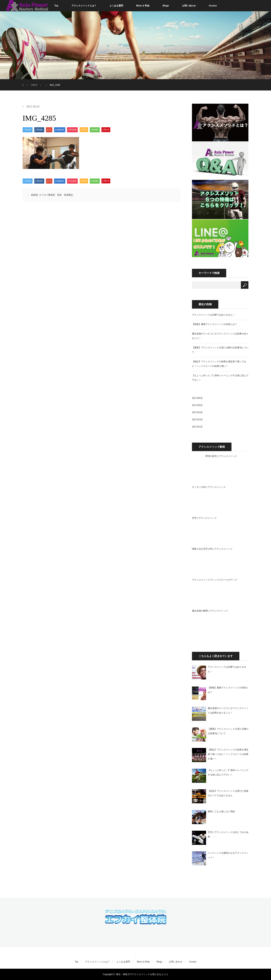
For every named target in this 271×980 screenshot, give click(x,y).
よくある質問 (116, 6)
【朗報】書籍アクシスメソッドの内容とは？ (215, 324)
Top (56, 6)
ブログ (34, 85)
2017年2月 (197, 427)
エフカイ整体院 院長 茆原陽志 (56, 195)
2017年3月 (197, 420)
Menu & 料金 (143, 6)
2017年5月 (197, 405)
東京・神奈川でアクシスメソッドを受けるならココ (142, 974)
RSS (135, 954)
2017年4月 (197, 412)
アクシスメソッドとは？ (84, 6)
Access (213, 6)
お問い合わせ (189, 6)
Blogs (166, 6)
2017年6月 (197, 398)
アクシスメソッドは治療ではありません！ (213, 315)
